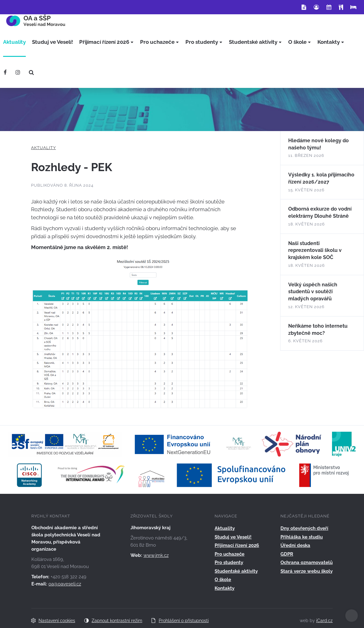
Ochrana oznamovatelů (307, 562)
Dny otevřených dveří (304, 528)
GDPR (287, 554)
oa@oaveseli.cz (65, 584)
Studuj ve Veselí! (233, 537)
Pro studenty (229, 562)
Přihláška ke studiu (302, 537)
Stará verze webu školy (307, 571)
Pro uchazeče (230, 554)
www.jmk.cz (156, 555)
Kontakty (225, 588)
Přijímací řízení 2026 (237, 545)
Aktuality (43, 148)
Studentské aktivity (236, 571)
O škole (223, 580)
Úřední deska (295, 545)
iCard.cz (324, 621)
